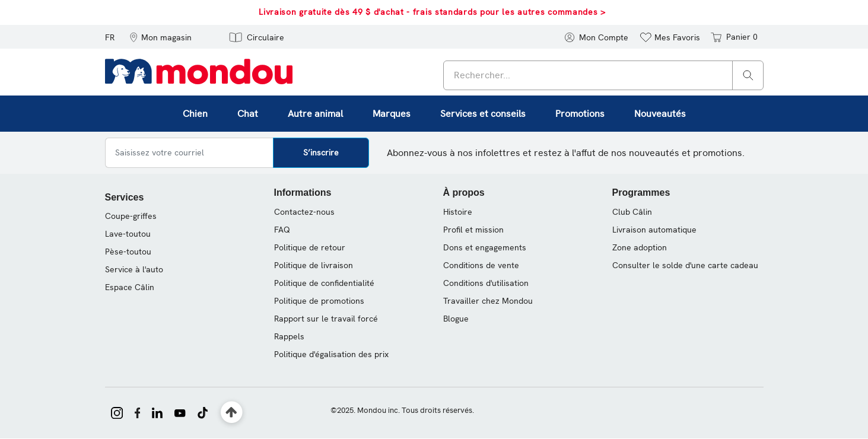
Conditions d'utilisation (486, 283)
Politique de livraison (314, 265)
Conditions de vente (481, 265)
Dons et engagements (485, 247)
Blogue (456, 319)
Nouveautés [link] (660, 114)
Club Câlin (632, 212)
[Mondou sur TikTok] (203, 412)
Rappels (289, 336)
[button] (160, 37)
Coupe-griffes (131, 216)
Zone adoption (640, 247)
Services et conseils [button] (483, 114)
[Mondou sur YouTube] (180, 412)
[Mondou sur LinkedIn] (157, 412)
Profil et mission (473, 230)
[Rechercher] (748, 74)
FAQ (282, 230)
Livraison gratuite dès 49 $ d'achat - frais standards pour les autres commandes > (432, 12)
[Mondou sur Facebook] (138, 412)
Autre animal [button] (315, 114)
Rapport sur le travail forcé (326, 319)
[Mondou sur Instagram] (117, 412)
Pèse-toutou (128, 252)
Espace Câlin (130, 287)
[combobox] (603, 75)
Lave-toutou (128, 234)
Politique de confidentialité (324, 283)
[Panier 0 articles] (733, 37)
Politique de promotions (319, 301)
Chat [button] (248, 114)
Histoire (458, 212)
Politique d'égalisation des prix (331, 354)
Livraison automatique (654, 230)
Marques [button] (392, 114)
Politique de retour (310, 247)
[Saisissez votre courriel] (189, 153)
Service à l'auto (134, 269)
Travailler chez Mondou (488, 301)
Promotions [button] (580, 114)
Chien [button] (195, 114)
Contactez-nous (304, 212)
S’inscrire (321, 152)
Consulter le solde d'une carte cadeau (685, 265)
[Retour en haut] (232, 413)
